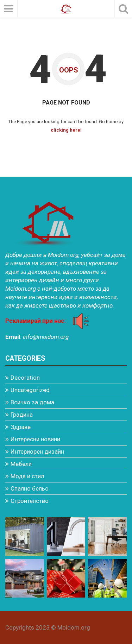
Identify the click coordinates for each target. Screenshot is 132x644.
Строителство (30, 501)
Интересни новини (35, 439)
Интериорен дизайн (37, 452)
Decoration (25, 378)
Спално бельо (30, 488)
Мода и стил (27, 476)
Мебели (21, 464)
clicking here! (66, 130)
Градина (22, 415)
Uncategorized (30, 390)
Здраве (21, 427)
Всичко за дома (32, 402)
